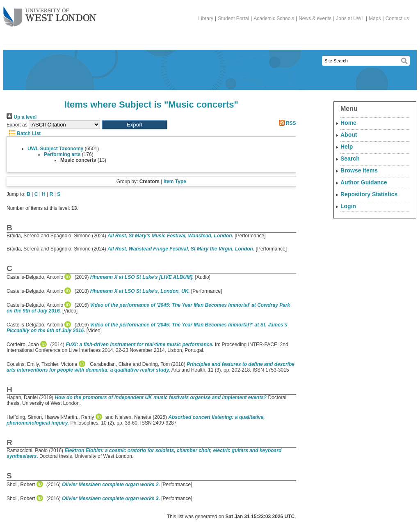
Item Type (175, 181)
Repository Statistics (369, 194)
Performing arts (62, 154)
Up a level (22, 117)
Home (348, 123)
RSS (286, 123)
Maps (375, 18)
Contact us (397, 18)
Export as (17, 125)
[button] (135, 125)
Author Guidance (364, 182)
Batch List (24, 133)
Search (350, 158)
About (349, 135)
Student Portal (233, 18)
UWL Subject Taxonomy (55, 149)
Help (347, 147)
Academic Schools (274, 18)
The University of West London (50, 14)
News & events (315, 18)
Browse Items (359, 170)
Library (206, 18)
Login (348, 206)
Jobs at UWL (350, 18)
